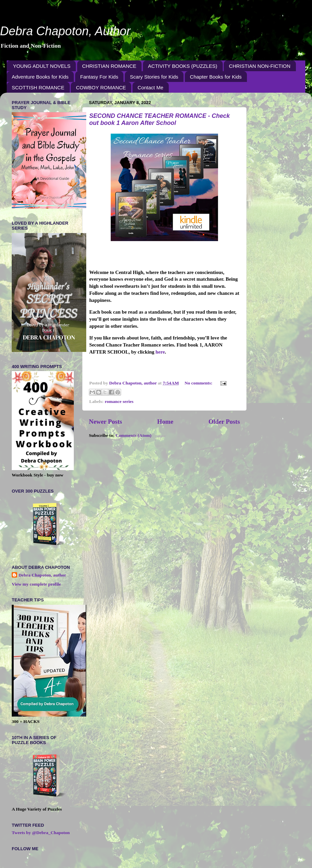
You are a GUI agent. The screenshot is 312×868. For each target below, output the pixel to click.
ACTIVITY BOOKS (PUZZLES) (183, 66)
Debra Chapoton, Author (65, 31)
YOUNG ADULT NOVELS (42, 66)
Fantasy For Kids (99, 77)
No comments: (199, 383)
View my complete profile (36, 584)
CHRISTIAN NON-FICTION (259, 66)
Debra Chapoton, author (42, 575)
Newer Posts (106, 422)
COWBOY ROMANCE (101, 87)
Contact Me (150, 87)
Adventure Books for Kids (40, 77)
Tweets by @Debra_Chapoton (41, 833)
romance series (119, 401)
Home (165, 422)
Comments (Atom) (134, 435)
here (160, 352)
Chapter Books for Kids (216, 77)
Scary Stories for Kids (154, 77)
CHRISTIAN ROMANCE (109, 66)
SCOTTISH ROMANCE (38, 87)
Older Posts (224, 422)
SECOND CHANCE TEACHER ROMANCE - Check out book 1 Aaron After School (160, 119)
